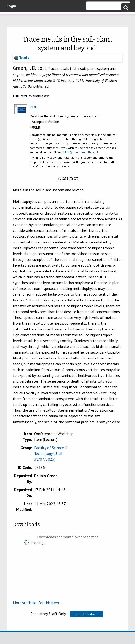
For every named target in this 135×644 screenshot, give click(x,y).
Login (11, 6)
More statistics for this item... (37, 603)
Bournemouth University (29, 20)
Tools (22, 58)
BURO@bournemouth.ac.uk (80, 152)
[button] (87, 614)
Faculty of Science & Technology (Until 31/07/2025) (51, 453)
